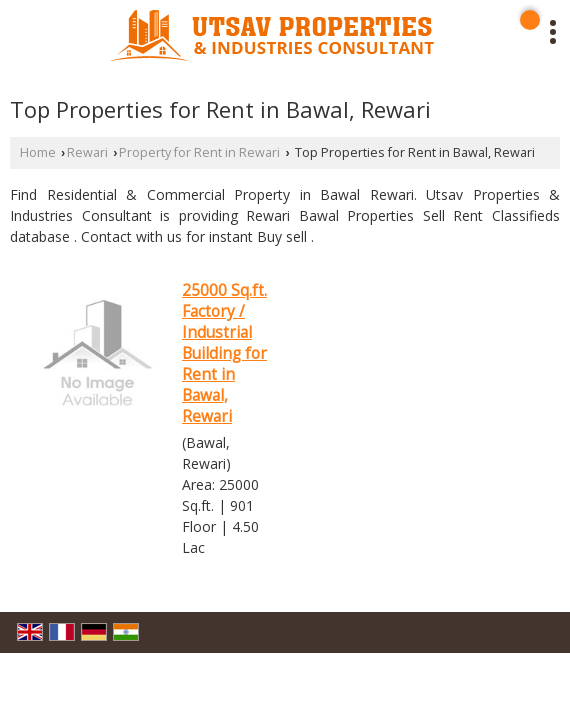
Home (38, 152)
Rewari (87, 152)
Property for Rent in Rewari (199, 152)
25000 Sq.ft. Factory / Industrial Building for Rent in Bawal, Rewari (224, 353)
